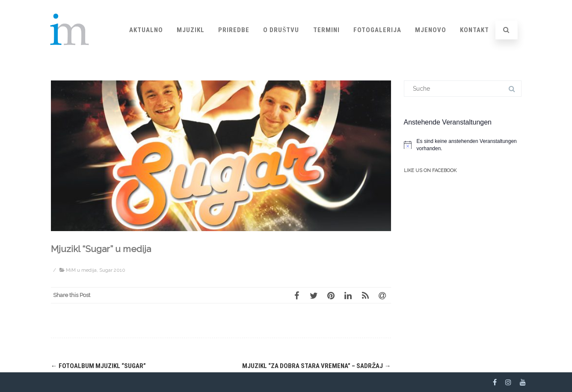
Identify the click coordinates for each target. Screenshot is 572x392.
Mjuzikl (191, 30)
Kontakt (474, 30)
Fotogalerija (377, 30)
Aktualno (146, 30)
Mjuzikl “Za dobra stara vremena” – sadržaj (316, 366)
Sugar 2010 (112, 270)
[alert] (463, 145)
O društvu (281, 30)
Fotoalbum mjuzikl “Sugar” (98, 366)
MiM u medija (81, 270)
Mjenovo (431, 30)
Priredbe (234, 30)
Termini (326, 30)
